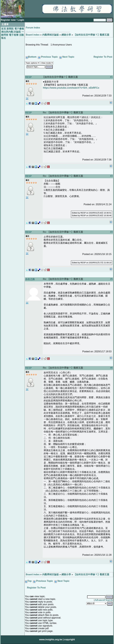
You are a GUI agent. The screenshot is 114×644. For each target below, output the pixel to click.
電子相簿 (14, 35)
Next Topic (68, 57)
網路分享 (66, 35)
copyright (69, 639)
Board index (33, 35)
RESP (28, 77)
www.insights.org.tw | (51, 639)
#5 (111, 279)
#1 (111, 77)
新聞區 (10, 29)
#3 (111, 176)
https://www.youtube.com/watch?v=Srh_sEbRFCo (71, 88)
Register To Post (103, 57)
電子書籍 (19, 29)
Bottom (32, 57)
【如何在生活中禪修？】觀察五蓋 (91, 35)
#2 (111, 113)
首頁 (4, 29)
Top (30, 581)
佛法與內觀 (7, 32)
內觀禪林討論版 (50, 35)
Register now (9, 20)
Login (21, 20)
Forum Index (33, 28)
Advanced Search (103, 600)
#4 (111, 232)
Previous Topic (49, 57)
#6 (111, 368)
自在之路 (30, 279)
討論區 (17, 32)
